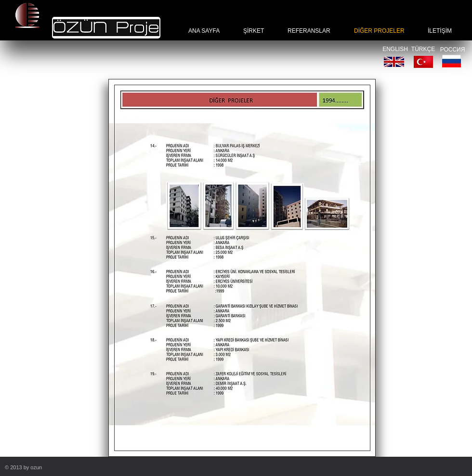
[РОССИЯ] (452, 50)
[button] (242, 268)
